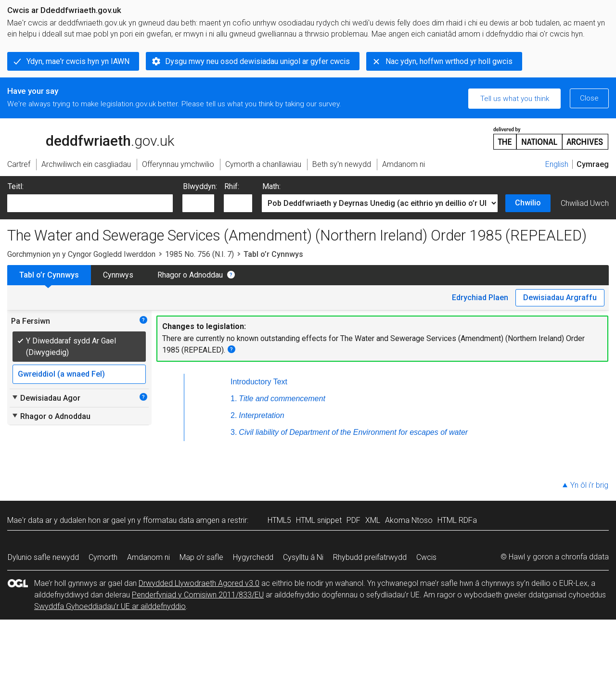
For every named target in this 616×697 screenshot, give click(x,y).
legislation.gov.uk (83, 138)
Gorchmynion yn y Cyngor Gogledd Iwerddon (81, 254)
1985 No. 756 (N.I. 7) (199, 254)
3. (234, 432)
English (557, 164)
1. (234, 399)
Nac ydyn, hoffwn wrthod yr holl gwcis (449, 61)
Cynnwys (118, 275)
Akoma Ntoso (409, 520)
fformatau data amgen (181, 520)
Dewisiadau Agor (46, 398)
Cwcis (426, 557)
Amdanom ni (148, 557)
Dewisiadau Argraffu (560, 298)
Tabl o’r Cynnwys (49, 275)
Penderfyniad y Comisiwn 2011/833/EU (198, 595)
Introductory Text (259, 382)
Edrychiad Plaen (480, 298)
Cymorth (103, 557)
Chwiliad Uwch (585, 203)
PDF (353, 520)
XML (373, 520)
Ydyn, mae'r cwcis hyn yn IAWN (78, 61)
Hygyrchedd (253, 557)
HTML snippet (319, 520)
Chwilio (528, 203)
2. (234, 415)
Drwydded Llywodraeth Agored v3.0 (199, 583)
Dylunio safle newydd (43, 557)
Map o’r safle (201, 557)
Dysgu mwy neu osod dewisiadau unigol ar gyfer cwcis (257, 61)
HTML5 (279, 520)
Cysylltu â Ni (303, 557)
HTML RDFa (457, 520)
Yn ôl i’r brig (589, 485)
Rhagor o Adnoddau (190, 275)
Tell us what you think (515, 99)
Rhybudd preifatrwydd (370, 557)
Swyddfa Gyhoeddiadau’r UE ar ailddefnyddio (110, 606)
